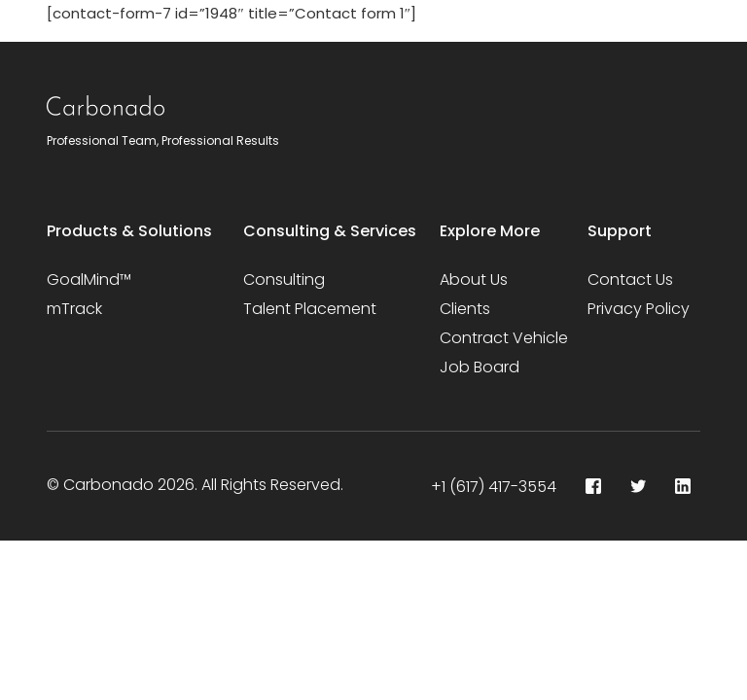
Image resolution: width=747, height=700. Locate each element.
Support (620, 231)
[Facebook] (593, 486)
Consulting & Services (330, 231)
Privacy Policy (639, 309)
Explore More (490, 231)
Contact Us (630, 280)
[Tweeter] (638, 486)
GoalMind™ (89, 280)
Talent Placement (310, 309)
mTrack (74, 309)
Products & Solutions (129, 231)
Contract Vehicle (504, 338)
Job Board (480, 367)
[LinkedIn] (683, 486)
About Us (474, 280)
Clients (465, 309)
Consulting (284, 280)
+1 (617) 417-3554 (494, 487)
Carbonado (108, 485)
